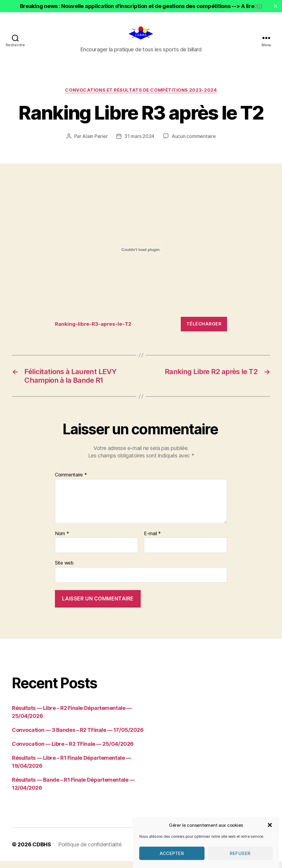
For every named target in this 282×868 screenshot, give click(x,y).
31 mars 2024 (139, 143)
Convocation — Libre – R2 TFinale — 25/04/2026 (73, 751)
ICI (259, 6)
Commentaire (71, 482)
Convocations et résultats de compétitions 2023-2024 (141, 97)
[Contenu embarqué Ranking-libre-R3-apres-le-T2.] (141, 257)
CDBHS (42, 851)
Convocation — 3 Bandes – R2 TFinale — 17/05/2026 (78, 737)
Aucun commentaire (194, 143)
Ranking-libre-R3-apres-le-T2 (93, 331)
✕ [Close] (275, 6)
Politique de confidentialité (90, 851)
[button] (270, 834)
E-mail (152, 540)
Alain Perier (95, 143)
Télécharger (204, 331)
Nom (62, 540)
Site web (64, 570)
